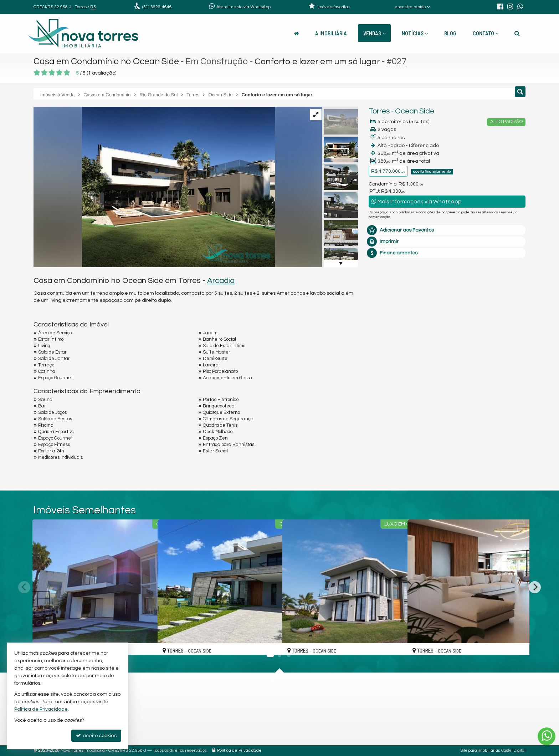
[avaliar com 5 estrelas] (67, 73)
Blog (450, 33)
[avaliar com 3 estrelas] (52, 73)
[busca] (517, 33)
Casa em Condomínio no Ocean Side (107, 61)
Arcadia (221, 281)
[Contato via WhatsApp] (547, 736)
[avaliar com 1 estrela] (37, 73)
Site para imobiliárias (480, 750)
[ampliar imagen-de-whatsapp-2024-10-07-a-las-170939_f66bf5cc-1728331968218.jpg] (154, 187)
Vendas (374, 33)
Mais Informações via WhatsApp (417, 201)
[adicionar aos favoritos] (144, 643)
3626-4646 (157, 7)
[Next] (535, 587)
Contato (486, 33)
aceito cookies (96, 735)
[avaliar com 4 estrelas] (59, 73)
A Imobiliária (331, 33)
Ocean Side (415, 111)
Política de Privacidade (239, 750)
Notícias (415, 33)
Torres (379, 111)
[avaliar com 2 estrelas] (44, 73)
